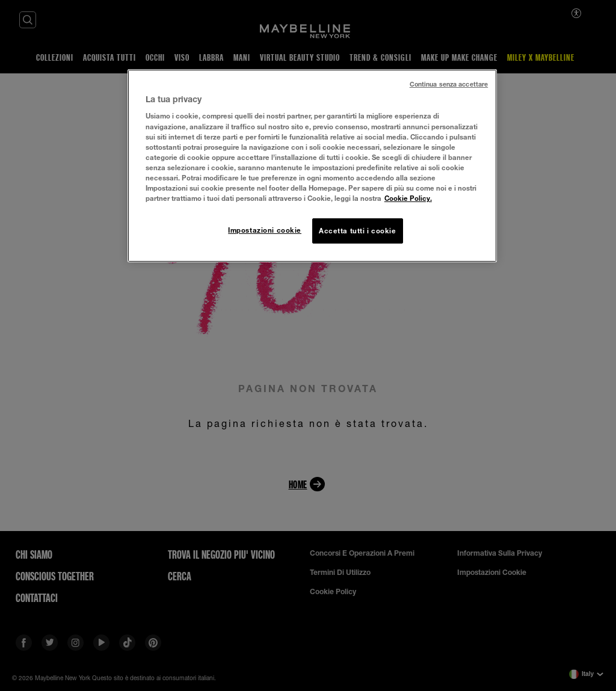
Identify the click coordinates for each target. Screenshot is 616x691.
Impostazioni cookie (265, 230)
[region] (312, 166)
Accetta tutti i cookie (358, 231)
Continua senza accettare (449, 84)
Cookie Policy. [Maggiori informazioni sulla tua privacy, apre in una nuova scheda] (408, 198)
